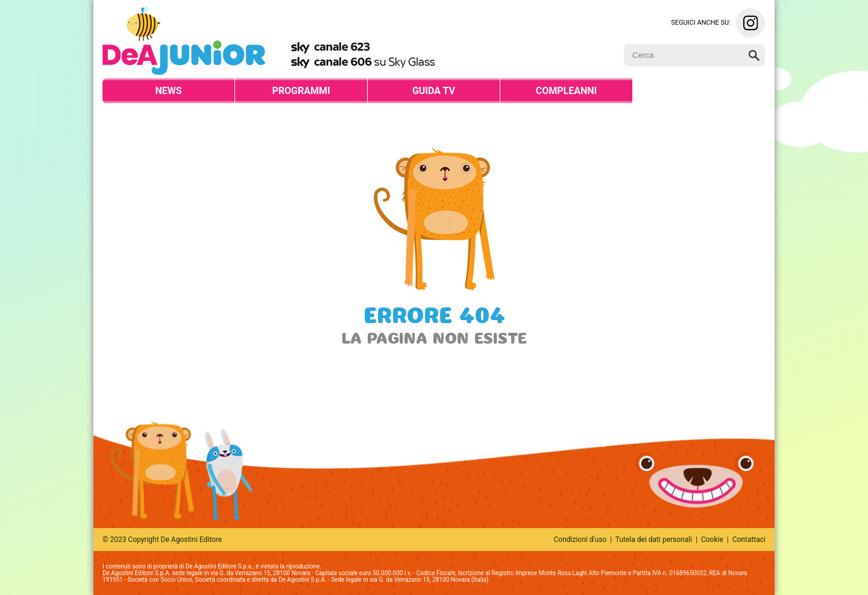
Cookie (712, 540)
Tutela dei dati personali (654, 540)
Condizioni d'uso (580, 540)
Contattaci (749, 540)
